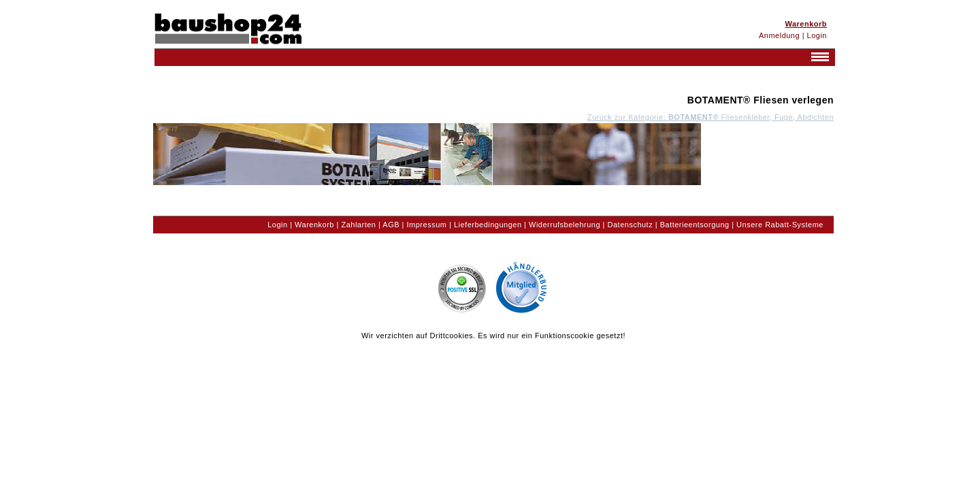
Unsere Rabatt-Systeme (780, 225)
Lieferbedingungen (488, 225)
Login (277, 225)
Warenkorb (314, 225)
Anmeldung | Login (793, 35)
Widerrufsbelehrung (565, 225)
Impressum (427, 225)
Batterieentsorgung (695, 225)
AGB (391, 225)
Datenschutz (631, 225)
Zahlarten (358, 225)
